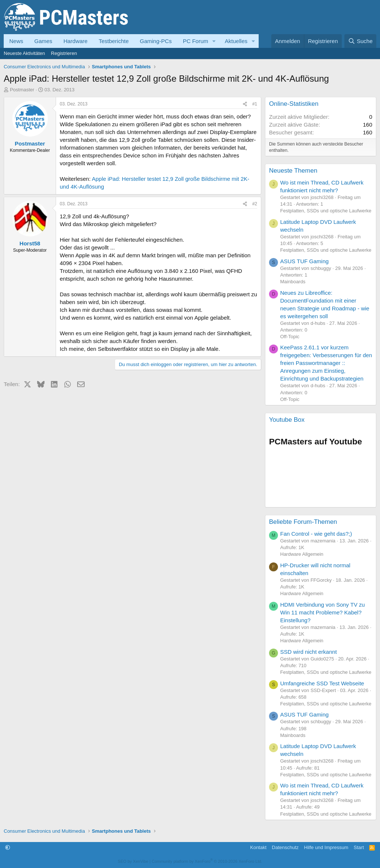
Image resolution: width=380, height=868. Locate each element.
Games (43, 41)
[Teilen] (245, 104)
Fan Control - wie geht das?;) (316, 534)
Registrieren (64, 53)
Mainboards (293, 282)
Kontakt (258, 847)
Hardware (76, 41)
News (16, 41)
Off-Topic (290, 337)
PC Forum (196, 41)
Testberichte (114, 41)
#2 (255, 204)
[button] (214, 41)
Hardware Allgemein (302, 554)
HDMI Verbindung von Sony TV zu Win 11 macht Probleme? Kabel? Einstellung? (322, 612)
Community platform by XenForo (207, 861)
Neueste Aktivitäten (24, 53)
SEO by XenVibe (133, 861)
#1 (255, 104)
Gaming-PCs (156, 41)
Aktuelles (236, 41)
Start (359, 847)
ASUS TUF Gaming (304, 261)
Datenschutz (285, 847)
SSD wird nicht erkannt (309, 652)
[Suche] (360, 41)
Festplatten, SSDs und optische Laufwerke (326, 211)
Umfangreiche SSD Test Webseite (322, 683)
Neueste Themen (293, 171)
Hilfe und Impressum (326, 847)
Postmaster (22, 90)
